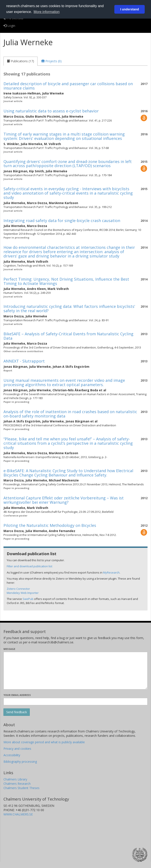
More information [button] (47, 12)
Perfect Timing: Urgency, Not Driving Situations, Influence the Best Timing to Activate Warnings (66, 281)
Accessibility (12, 755)
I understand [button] (130, 9)
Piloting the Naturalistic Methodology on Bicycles (50, 525)
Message (9, 649)
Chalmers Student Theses (21, 788)
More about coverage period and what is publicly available (44, 742)
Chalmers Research (17, 784)
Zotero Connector (18, 589)
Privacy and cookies (17, 749)
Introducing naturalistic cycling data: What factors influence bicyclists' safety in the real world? (69, 309)
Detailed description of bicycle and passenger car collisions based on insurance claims (68, 86)
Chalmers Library (15, 779)
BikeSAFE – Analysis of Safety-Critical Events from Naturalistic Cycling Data (68, 336)
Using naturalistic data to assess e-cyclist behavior (51, 111)
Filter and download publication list (30, 566)
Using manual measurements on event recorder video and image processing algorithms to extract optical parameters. (64, 382)
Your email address (17, 695)
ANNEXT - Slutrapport (24, 361)
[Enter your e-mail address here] (75, 702)
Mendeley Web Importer (23, 593)
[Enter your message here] (75, 671)
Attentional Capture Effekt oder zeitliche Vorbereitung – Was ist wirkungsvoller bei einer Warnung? (64, 500)
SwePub (28, 599)
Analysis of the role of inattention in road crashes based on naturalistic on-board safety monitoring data (70, 414)
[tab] (21, 61)
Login (9, 26)
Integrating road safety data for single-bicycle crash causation (62, 221)
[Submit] (17, 712)
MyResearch (111, 572)
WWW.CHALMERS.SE (18, 814)
